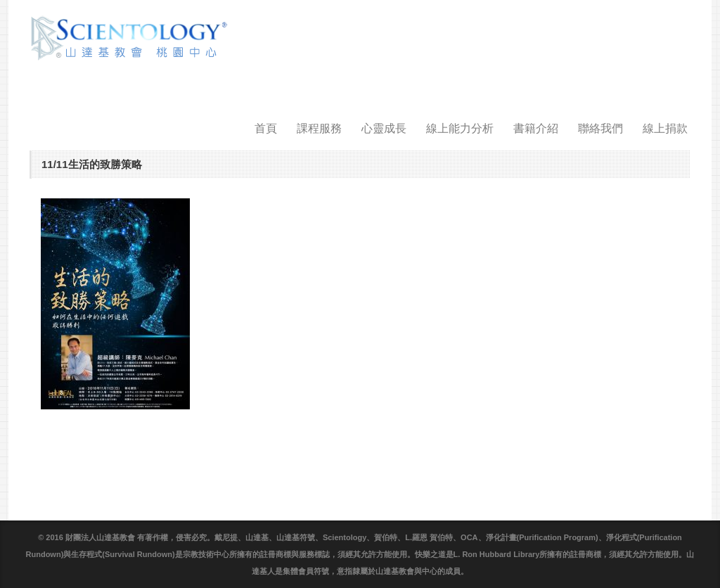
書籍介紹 (536, 128)
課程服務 (319, 128)
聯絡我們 (600, 128)
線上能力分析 (460, 128)
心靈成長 (384, 128)
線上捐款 (665, 128)
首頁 (266, 128)
